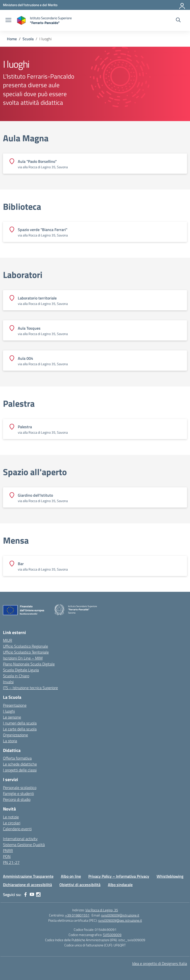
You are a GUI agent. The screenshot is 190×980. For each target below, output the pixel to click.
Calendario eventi (17, 829)
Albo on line (71, 876)
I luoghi (9, 711)
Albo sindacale (120, 885)
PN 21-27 (11, 862)
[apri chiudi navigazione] (8, 21)
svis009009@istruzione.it (120, 915)
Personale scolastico (20, 788)
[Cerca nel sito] (178, 21)
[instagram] (38, 895)
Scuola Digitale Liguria (21, 670)
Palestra (19, 404)
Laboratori (23, 275)
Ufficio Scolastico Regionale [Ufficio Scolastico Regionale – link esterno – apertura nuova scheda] (25, 646)
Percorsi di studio (17, 799)
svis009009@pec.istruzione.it (120, 920)
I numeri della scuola (20, 723)
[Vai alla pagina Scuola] (28, 39)
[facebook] (25, 895)
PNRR (8, 851)
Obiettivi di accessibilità (80, 885)
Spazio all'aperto (35, 472)
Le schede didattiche (20, 764)
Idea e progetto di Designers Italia (160, 963)
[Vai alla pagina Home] (12, 39)
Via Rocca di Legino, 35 (102, 910)
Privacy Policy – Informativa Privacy (119, 876)
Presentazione (15, 705)
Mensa (16, 540)
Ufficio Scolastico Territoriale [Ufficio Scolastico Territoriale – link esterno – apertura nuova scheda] (26, 652)
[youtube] (32, 895)
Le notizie (11, 817)
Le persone (12, 717)
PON (7, 856)
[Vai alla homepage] (44, 20)
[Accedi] (182, 5)
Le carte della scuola (20, 729)
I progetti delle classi (20, 770)
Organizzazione (15, 735)
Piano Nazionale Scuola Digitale (29, 664)
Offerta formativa (17, 758)
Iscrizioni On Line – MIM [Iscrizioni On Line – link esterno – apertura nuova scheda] (23, 658)
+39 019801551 (77, 915)
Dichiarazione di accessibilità (27, 885)
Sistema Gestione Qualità (24, 845)
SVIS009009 (112, 935)
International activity (20, 839)
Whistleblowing (170, 876)
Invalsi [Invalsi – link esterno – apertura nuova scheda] (8, 682)
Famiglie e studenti (18, 793)
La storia (10, 741)
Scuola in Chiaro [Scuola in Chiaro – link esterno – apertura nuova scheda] (16, 676)
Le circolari (12, 823)
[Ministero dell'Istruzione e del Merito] (30, 5)
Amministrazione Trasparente (28, 876)
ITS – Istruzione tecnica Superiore (30, 688)
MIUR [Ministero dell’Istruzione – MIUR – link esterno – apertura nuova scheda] (8, 640)
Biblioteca (22, 207)
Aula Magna (26, 138)
